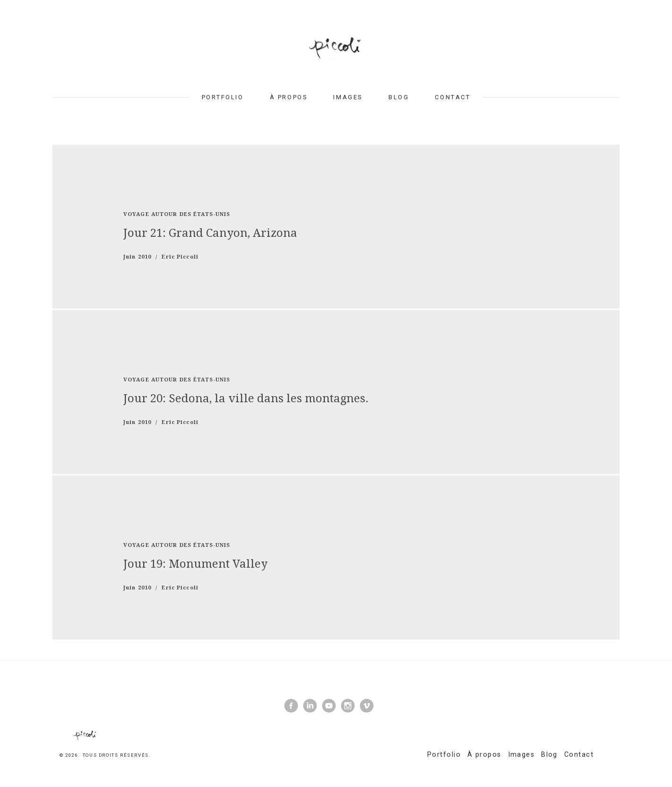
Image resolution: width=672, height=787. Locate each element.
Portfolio (223, 97)
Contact (452, 97)
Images (348, 97)
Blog (399, 97)
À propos (289, 97)
